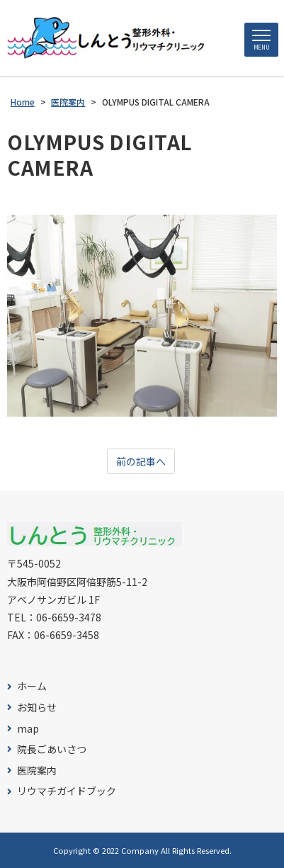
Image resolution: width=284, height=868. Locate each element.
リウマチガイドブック (67, 791)
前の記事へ (141, 461)
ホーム (32, 686)
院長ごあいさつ (52, 749)
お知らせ (37, 708)
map (28, 729)
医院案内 (37, 771)
